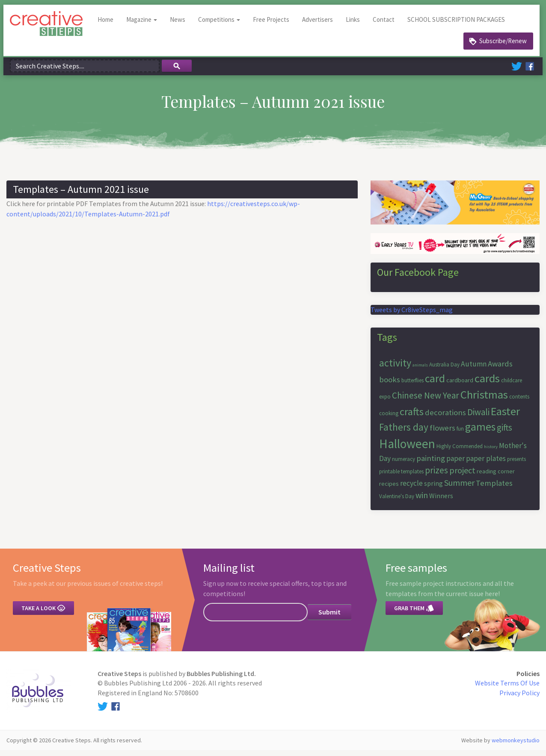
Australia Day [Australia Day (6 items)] (444, 371)
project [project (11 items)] (462, 476)
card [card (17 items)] (435, 384)
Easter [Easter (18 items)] (505, 417)
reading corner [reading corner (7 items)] (496, 477)
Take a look (43, 614)
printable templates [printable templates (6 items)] (401, 477)
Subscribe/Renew (503, 47)
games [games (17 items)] (480, 433)
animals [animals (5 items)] (420, 371)
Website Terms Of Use (507, 689)
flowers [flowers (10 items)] (442, 434)
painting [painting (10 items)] (431, 464)
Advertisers (320, 25)
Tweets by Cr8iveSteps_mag (412, 316)
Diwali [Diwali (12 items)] (478, 418)
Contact (387, 25)
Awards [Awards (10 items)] (500, 370)
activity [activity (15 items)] (395, 369)
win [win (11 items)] (422, 501)
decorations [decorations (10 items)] (445, 418)
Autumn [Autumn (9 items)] (474, 370)
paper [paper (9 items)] (455, 464)
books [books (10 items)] (390, 385)
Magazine (145, 25)
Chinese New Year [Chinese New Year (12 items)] (426, 401)
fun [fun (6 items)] (460, 435)
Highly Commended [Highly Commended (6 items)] (460, 452)
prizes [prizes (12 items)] (436, 476)
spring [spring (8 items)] (433, 489)
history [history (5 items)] (491, 453)
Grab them (414, 614)
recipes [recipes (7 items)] (389, 490)
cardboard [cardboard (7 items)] (460, 386)
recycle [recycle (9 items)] (411, 489)
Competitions (222, 25)
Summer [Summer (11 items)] (459, 489)
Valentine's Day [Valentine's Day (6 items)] (397, 502)
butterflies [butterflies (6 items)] (412, 386)
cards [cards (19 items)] (487, 384)
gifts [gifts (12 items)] (504, 433)
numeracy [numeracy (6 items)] (404, 465)
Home (108, 25)
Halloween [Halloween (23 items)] (407, 450)
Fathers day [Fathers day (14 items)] (404, 433)
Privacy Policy (519, 699)
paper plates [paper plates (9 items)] (486, 464)
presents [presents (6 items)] (516, 465)
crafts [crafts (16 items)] (412, 418)
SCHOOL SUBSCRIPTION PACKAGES (459, 25)
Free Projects (274, 25)
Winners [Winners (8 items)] (441, 502)
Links (356, 25)
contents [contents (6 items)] (519, 403)
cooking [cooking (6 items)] (389, 419)
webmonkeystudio (516, 746)
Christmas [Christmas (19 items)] (484, 400)
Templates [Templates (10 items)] (494, 489)
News (181, 25)
